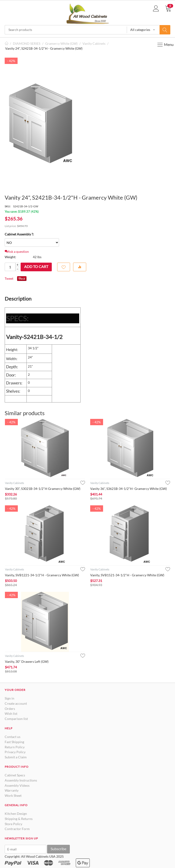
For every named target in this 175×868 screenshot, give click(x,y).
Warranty (12, 790)
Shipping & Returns (19, 819)
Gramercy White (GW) (61, 43)
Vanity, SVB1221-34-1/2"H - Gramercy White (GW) (42, 575)
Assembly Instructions (21, 780)
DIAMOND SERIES (27, 43)
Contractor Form (17, 829)
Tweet (9, 278)
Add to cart (36, 266)
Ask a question (17, 251)
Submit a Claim (16, 757)
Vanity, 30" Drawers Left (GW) (27, 661)
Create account (16, 703)
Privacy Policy (15, 752)
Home (7, 43)
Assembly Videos (17, 785)
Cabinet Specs (15, 775)
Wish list (11, 713)
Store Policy (13, 824)
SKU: (8, 206)
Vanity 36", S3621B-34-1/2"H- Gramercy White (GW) (128, 489)
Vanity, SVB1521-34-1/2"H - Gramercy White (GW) (127, 575)
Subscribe (58, 849)
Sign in (9, 698)
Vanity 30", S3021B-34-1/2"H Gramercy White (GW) (43, 489)
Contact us (13, 737)
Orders (10, 709)
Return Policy (15, 747)
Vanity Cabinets (94, 43)
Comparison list (16, 719)
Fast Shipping (14, 742)
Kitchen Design (16, 814)
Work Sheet (13, 795)
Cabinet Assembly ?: (19, 234)
